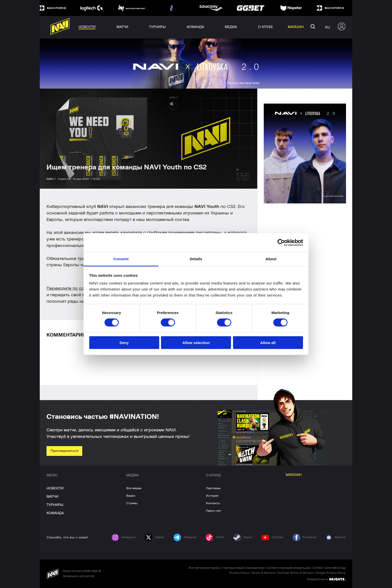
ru (327, 27)
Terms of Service (263, 573)
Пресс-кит (214, 511)
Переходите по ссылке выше (77, 288)
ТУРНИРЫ (55, 505)
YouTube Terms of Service (295, 573)
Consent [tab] (121, 259)
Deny (124, 343)
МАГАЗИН (294, 475)
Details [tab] (196, 259)
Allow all (268, 343)
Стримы (132, 503)
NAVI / (51, 179)
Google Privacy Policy (330, 573)
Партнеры (213, 488)
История (212, 496)
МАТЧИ (52, 497)
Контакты (213, 503)
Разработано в (326, 579)
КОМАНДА (55, 513)
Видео (131, 496)
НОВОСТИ (55, 488)
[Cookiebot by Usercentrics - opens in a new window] (281, 242)
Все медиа (134, 488)
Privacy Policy (239, 573)
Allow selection (196, 343)
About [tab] (271, 259)
